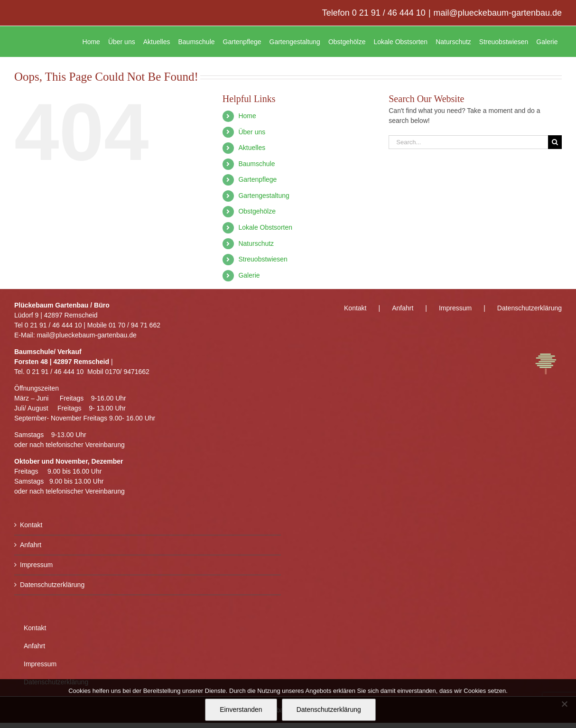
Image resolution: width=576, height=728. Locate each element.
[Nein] (564, 704)
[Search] (555, 142)
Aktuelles (252, 148)
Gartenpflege (257, 179)
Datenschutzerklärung (52, 585)
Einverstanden (241, 709)
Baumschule (256, 164)
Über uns (252, 132)
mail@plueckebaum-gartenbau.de (498, 13)
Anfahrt (31, 545)
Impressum (36, 565)
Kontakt (31, 525)
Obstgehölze (257, 211)
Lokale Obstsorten (265, 227)
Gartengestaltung (264, 196)
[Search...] (468, 142)
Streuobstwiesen (263, 259)
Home (247, 116)
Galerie (249, 275)
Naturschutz (256, 243)
